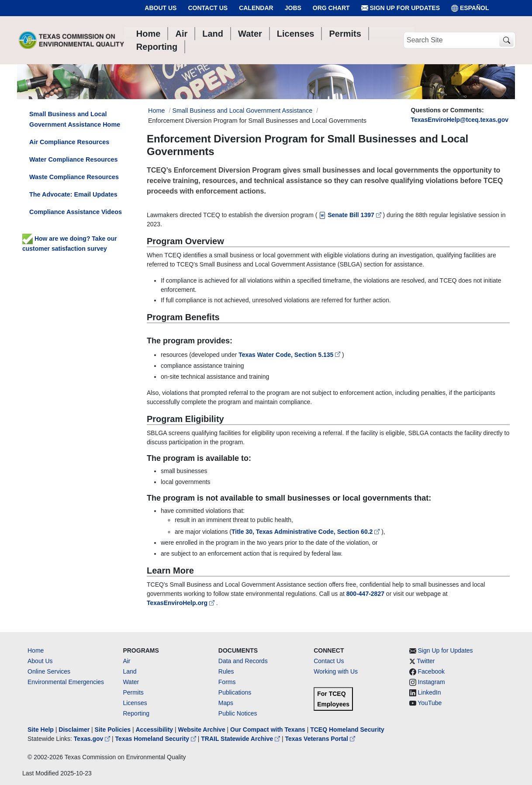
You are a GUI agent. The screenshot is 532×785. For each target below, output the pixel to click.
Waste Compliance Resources (74, 177)
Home (36, 650)
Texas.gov (93, 739)
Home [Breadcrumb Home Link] (156, 111)
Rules (226, 671)
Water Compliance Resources (74, 159)
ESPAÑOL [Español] (470, 8)
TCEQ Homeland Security (347, 730)
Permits (133, 692)
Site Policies (113, 730)
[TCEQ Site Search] (506, 40)
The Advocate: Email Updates (73, 194)
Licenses (135, 703)
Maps (226, 703)
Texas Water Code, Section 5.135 (290, 355)
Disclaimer (74, 730)
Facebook (431, 671)
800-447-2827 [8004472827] (365, 594)
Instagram (432, 682)
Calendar (256, 8)
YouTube (430, 703)
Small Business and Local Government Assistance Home (75, 119)
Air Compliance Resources (69, 142)
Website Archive (202, 730)
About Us (161, 8)
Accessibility (155, 730)
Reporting (136, 713)
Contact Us (208, 8)
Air (126, 661)
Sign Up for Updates (401, 8)
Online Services (49, 671)
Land (130, 671)
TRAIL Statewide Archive (241, 739)
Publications (235, 692)
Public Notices (238, 713)
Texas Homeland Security (157, 739)
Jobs (293, 8)
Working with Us (336, 671)
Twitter (426, 661)
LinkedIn (430, 692)
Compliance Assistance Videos (76, 212)
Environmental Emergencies (66, 682)
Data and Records (243, 661)
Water (131, 682)
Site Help (41, 730)
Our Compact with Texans (268, 730)
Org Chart (331, 8)
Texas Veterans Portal (320, 739)
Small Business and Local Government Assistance (242, 111)
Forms (227, 682)
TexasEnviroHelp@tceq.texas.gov (460, 120)
